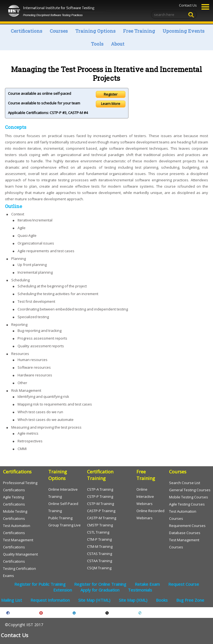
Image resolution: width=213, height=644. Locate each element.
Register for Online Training (100, 584)
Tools (97, 44)
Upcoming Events (183, 31)
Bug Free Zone (190, 600)
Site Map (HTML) (94, 600)
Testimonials (140, 590)
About (118, 44)
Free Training (139, 31)
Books (162, 600)
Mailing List (12, 600)
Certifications (26, 31)
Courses (59, 31)
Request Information (50, 600)
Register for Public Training (40, 584)
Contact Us (188, 5)
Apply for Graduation (100, 590)
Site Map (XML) (133, 600)
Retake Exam (147, 584)
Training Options (95, 31)
